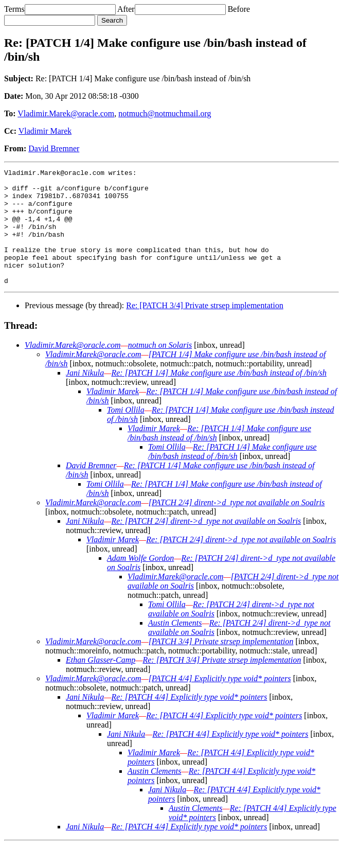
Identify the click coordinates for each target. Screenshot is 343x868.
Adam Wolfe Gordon (140, 581)
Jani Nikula (85, 396)
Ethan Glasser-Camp (101, 683)
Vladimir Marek (45, 131)
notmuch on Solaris (160, 368)
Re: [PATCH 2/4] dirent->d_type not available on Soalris (206, 544)
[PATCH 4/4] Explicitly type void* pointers (220, 702)
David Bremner (54, 148)
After (126, 9)
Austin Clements (175, 646)
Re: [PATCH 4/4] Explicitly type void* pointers (189, 720)
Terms (14, 9)
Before (239, 9)
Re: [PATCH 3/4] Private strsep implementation (205, 329)
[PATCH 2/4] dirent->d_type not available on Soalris (237, 526)
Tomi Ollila (126, 433)
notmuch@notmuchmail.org (165, 113)
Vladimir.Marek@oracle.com (66, 113)
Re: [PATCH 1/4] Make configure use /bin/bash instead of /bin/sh (219, 396)
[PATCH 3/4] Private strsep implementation (221, 665)
